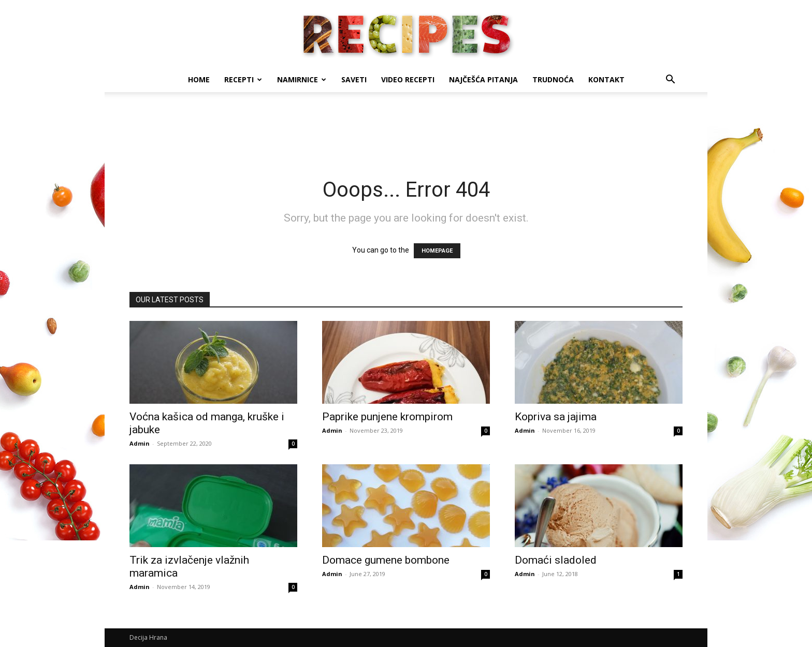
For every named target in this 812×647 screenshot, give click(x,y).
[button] (670, 80)
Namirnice (302, 79)
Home (199, 79)
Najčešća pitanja (483, 79)
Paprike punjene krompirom (387, 417)
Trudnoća (553, 79)
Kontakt (606, 79)
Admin (140, 443)
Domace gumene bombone (386, 560)
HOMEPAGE (437, 251)
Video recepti (408, 79)
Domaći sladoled (556, 560)
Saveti (354, 79)
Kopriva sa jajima (556, 417)
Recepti (243, 79)
